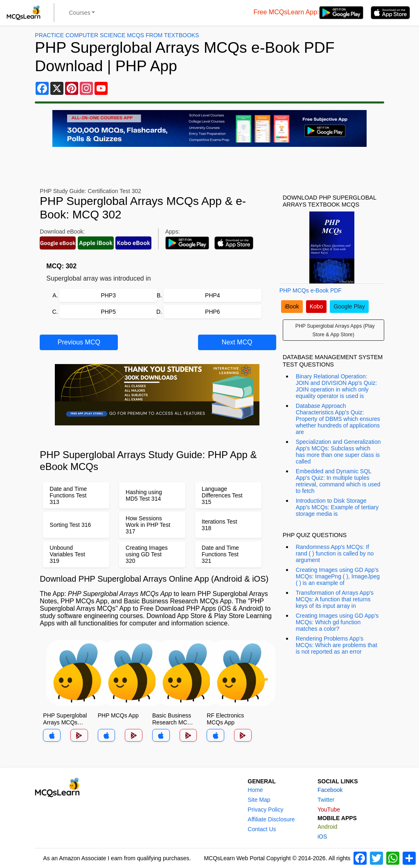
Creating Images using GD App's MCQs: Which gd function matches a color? (337, 622)
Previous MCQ (79, 342)
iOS (322, 837)
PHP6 (213, 312)
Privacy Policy (265, 810)
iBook (292, 306)
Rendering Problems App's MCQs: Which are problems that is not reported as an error (337, 645)
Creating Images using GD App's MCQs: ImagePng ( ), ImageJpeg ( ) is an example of (338, 576)
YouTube (329, 810)
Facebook (330, 790)
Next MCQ (237, 342)
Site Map (259, 800)
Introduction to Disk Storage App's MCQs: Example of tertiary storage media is (337, 507)
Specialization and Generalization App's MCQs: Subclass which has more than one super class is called (338, 452)
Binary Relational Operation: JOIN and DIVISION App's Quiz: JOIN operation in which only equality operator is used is (337, 386)
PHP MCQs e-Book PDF (311, 290)
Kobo (317, 306)
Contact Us (262, 829)
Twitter (326, 800)
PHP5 (108, 312)
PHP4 (213, 295)
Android (327, 827)
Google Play (349, 306)
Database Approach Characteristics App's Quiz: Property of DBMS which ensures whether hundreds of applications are (338, 419)
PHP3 (108, 295)
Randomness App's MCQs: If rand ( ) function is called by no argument (335, 553)
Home (255, 790)
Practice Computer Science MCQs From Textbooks (117, 35)
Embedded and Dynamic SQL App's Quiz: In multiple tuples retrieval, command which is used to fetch (338, 481)
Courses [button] (80, 13)
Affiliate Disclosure (271, 819)
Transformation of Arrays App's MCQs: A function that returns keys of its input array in (335, 599)
